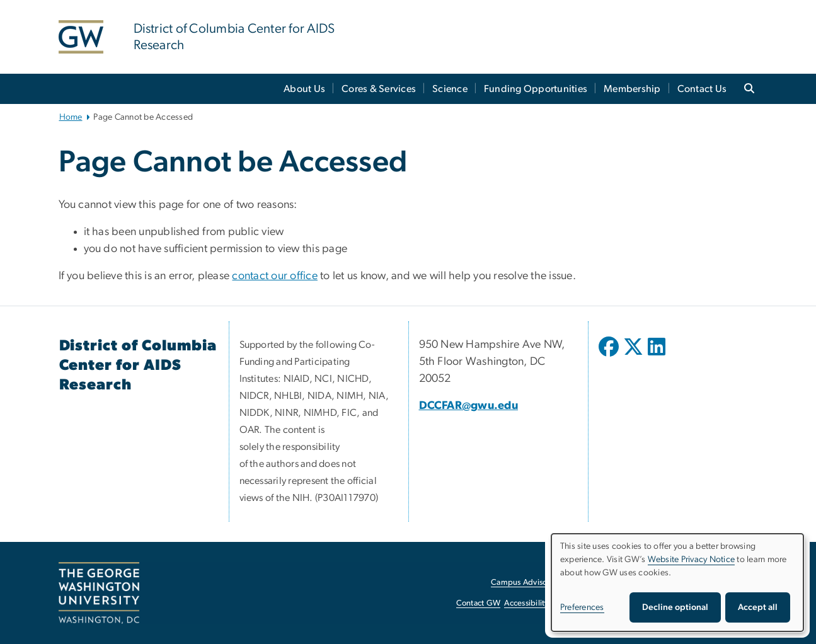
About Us (304, 89)
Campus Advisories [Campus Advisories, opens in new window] (525, 583)
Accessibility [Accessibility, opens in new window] (526, 603)
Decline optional (675, 607)
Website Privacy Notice (692, 560)
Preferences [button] (582, 607)
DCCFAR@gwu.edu (469, 406)
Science (450, 89)
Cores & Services (379, 89)
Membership (632, 89)
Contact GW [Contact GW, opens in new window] (479, 603)
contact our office (275, 276)
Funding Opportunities (536, 89)
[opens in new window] (610, 356)
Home (71, 117)
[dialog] (677, 583)
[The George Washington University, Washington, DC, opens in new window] (99, 593)
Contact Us (702, 89)
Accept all (758, 607)
